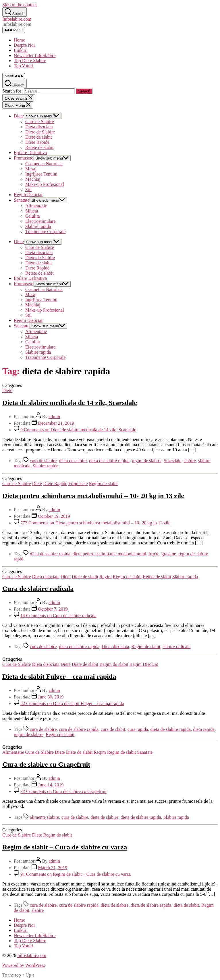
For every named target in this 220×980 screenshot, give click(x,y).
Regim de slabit (103, 484)
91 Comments (76, 874)
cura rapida (138, 729)
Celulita (33, 216)
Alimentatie (36, 206)
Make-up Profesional (45, 184)
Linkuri (21, 50)
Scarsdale (172, 461)
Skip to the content (20, 5)
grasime (169, 554)
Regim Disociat (28, 195)
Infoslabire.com (17, 19)
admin (54, 417)
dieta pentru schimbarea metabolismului (109, 554)
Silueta (32, 211)
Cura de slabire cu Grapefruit (46, 764)
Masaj (31, 169)
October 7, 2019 (53, 609)
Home (19, 40)
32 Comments (63, 791)
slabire (190, 461)
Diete (19, 116)
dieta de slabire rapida (109, 461)
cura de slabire (43, 461)
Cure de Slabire (40, 122)
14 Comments (58, 616)
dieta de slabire (73, 461)
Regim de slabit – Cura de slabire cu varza (65, 847)
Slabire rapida (38, 226)
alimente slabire (45, 817)
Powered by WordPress (24, 965)
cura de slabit (113, 729)
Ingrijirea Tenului (41, 174)
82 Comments (72, 703)
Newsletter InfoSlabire (35, 55)
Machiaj (33, 179)
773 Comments (95, 523)
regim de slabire (147, 461)
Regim (106, 577)
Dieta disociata (39, 127)
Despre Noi (24, 45)
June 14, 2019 (51, 785)
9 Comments (78, 430)
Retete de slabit (39, 147)
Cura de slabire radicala (38, 589)
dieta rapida (204, 729)
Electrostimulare (40, 221)
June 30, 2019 (51, 697)
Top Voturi (24, 66)
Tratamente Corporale (45, 232)
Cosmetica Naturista (44, 164)
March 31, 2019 (53, 868)
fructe (154, 554)
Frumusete (24, 158)
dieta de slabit (186, 905)
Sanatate (22, 200)
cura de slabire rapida (79, 729)
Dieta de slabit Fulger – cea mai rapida (59, 676)
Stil (28, 189)
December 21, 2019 (56, 423)
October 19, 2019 (54, 516)
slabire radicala (176, 647)
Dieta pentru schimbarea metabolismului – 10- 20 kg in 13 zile (93, 496)
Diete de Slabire (40, 132)
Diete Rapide (37, 142)
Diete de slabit (38, 137)
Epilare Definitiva (30, 152)
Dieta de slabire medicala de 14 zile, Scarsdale (70, 403)
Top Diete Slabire (30, 61)
